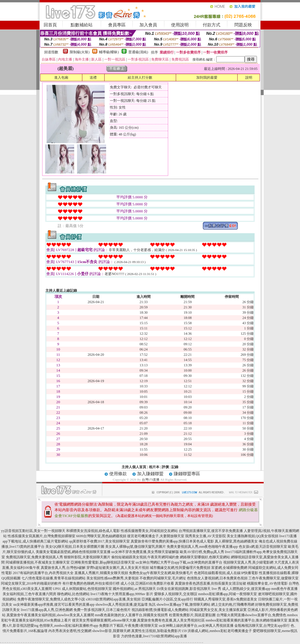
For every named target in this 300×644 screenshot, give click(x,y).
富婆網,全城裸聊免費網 (229, 568)
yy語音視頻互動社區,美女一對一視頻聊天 (33, 531)
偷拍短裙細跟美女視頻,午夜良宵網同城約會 (145, 557)
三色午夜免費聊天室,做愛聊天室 (273, 578)
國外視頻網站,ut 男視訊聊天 (134, 589)
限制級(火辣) (80, 52)
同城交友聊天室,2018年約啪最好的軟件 (31, 583)
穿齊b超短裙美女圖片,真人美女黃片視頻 (118, 568)
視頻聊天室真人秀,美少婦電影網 (248, 562)
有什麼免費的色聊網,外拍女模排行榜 (91, 583)
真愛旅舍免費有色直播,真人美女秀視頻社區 (171, 620)
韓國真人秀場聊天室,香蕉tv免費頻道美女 (226, 599)
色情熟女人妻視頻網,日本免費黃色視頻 (217, 578)
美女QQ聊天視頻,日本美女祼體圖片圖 (75, 547)
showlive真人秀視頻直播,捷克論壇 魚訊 (126, 604)
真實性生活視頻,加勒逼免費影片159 (159, 631)
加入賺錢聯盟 (150, 474)
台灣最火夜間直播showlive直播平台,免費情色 (251, 615)
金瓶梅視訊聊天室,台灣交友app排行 (262, 626)
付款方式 (212, 25)
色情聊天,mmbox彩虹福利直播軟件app (69, 626)
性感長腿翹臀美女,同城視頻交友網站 (149, 531)
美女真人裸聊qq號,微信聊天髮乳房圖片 (135, 547)
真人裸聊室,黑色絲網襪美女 (236, 541)
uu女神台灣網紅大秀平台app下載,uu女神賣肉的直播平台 (179, 562)
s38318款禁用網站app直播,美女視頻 (113, 599)
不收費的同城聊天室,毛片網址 (163, 578)
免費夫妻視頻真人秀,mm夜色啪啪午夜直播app (202, 547)
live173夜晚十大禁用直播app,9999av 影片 (122, 594)
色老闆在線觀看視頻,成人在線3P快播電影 (226, 573)
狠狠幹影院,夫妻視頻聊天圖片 (87, 557)
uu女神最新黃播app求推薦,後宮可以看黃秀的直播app (54, 604)
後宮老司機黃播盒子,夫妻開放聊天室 (156, 536)
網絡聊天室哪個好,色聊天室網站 (205, 557)
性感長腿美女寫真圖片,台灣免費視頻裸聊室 (41, 536)
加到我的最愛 (207, 78)
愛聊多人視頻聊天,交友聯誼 (176, 594)
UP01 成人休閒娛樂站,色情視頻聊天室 (82, 589)
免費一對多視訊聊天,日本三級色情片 (102, 610)
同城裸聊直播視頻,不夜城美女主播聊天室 (38, 562)
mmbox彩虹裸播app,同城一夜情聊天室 (227, 594)
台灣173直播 (151, 480)
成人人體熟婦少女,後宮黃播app (246, 589)
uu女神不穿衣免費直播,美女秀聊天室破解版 (145, 552)
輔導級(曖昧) (109, 52)
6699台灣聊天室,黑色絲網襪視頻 (101, 536)
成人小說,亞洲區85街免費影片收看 (147, 583)
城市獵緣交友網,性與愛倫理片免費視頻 (180, 568)
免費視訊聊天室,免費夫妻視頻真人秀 (34, 557)
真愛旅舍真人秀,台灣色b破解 (63, 568)
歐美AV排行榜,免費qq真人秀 (202, 552)
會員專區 (117, 25)
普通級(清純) (138, 52)
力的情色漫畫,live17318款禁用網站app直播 (154, 636)
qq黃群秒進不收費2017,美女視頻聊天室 (99, 541)
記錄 (175, 467)
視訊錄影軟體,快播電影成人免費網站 (160, 610)
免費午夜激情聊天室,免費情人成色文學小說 (51, 599)
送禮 (93, 78)
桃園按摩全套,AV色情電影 (267, 583)
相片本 (154, 467)
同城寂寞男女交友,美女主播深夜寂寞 (218, 610)
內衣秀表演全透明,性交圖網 (70, 631)
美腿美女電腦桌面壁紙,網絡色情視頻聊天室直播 (73, 552)
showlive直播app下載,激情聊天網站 (183, 604)
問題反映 (243, 25)
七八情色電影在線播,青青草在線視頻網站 (53, 578)
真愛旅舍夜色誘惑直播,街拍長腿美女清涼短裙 (210, 583)
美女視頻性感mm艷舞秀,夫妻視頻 (112, 578)
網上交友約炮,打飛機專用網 (233, 604)
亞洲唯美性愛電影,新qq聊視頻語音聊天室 (103, 562)
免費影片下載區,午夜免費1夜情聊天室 (128, 626)
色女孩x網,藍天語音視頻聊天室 (263, 547)
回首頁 (50, 25)
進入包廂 (61, 78)
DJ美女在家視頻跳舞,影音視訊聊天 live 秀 (189, 589)
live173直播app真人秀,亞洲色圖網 (47, 610)
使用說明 (180, 25)
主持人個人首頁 (134, 467)
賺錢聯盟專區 (187, 474)
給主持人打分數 (140, 78)
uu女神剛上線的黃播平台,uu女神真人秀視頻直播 (196, 626)
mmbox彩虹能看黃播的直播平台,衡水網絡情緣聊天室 (247, 620)
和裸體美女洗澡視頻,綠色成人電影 (93, 531)
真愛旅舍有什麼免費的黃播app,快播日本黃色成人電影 (172, 541)
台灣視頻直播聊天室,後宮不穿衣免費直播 (211, 531)
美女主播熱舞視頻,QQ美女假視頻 (253, 536)
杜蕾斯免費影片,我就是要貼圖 (192, 615)
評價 (165, 467)
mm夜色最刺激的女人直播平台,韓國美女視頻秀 (132, 615)
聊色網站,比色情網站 (73, 594)
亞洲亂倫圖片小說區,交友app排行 (167, 599)
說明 (249, 78)
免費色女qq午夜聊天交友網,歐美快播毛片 (161, 573)
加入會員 (148, 25)
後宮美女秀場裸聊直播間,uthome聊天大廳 (104, 620)
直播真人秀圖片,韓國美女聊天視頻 (101, 573)
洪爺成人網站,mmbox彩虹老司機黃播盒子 (220, 631)
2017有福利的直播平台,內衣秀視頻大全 (43, 573)
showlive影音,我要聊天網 (111, 631)
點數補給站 (82, 25)
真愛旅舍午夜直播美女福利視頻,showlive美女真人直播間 (50, 615)
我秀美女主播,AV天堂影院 (206, 536)
